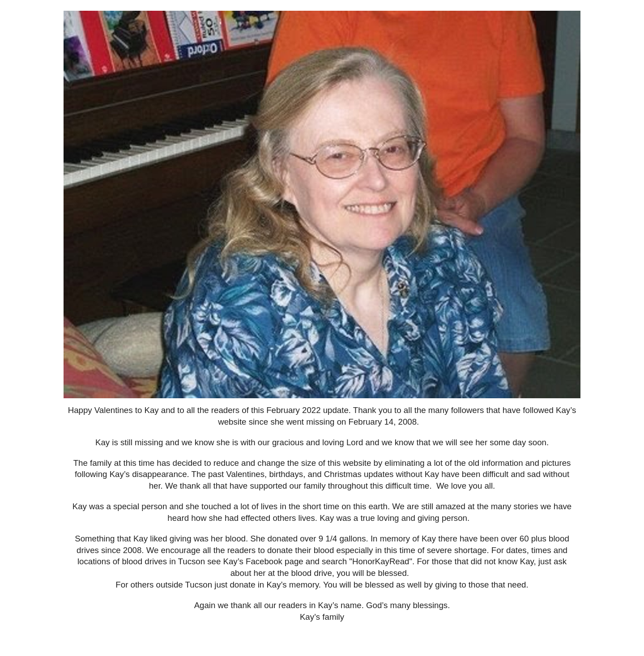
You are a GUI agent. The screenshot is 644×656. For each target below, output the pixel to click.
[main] (322, 522)
